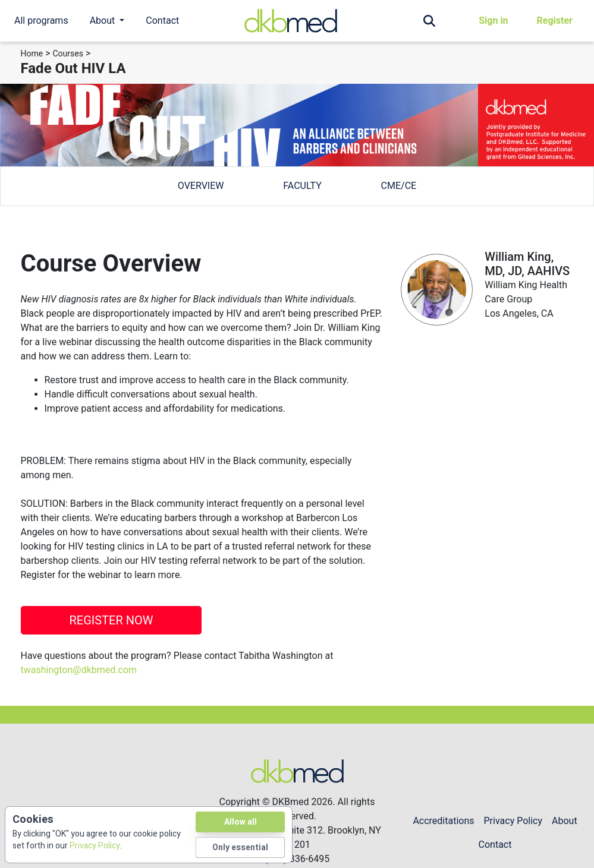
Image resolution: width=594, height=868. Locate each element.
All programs (41, 20)
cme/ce (399, 186)
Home (32, 53)
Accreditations (443, 821)
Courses (68, 53)
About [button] (104, 20)
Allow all (241, 822)
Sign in (493, 20)
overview (201, 186)
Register (555, 20)
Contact (162, 20)
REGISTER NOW (111, 620)
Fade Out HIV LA (73, 68)
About (565, 821)
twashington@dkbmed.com (79, 670)
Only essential (240, 848)
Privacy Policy (513, 821)
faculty (302, 186)
